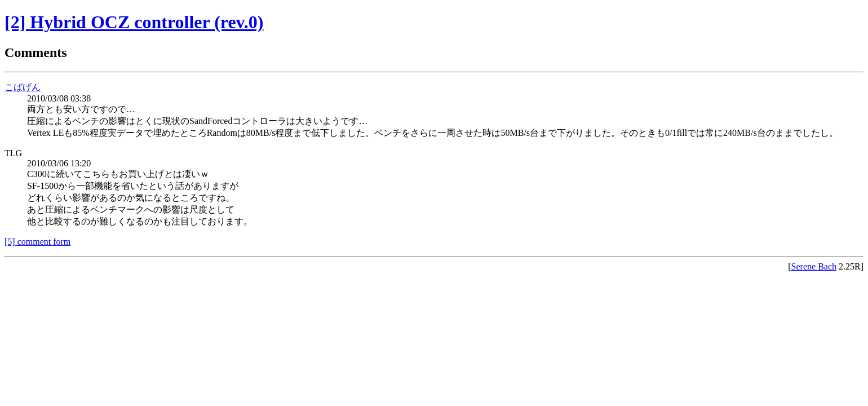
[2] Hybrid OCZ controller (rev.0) (134, 22)
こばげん (23, 87)
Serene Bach (814, 266)
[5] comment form (37, 242)
